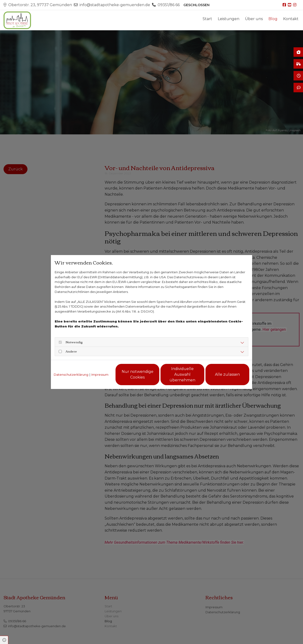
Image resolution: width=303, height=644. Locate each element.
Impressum (100, 375)
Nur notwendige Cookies (138, 374)
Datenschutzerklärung (71, 375)
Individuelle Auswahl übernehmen (182, 374)
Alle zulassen (227, 374)
